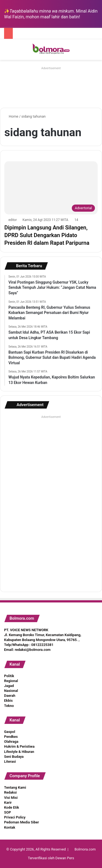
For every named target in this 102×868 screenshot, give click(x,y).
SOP (7, 812)
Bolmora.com (85, 849)
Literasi (10, 761)
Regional (11, 681)
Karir (8, 803)
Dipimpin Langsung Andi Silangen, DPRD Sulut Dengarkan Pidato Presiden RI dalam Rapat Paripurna (47, 235)
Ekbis (8, 700)
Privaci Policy (15, 817)
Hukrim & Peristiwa (19, 746)
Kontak (10, 827)
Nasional (11, 691)
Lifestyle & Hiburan (19, 752)
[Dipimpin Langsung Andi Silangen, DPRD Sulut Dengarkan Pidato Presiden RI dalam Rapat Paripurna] (51, 188)
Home (11, 116)
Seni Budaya (14, 757)
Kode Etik (12, 807)
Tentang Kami (15, 787)
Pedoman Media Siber (21, 822)
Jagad (9, 686)
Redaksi (10, 792)
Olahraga (11, 742)
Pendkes (11, 737)
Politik (9, 676)
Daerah (10, 696)
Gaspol (10, 732)
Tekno (9, 706)
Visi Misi (11, 798)
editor (13, 220)
